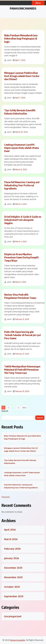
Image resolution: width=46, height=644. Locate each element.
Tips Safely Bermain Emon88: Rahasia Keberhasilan (20, 112)
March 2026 (11, 539)
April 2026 (10, 530)
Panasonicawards (23, 8)
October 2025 (12, 587)
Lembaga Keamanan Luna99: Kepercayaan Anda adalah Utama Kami (22, 148)
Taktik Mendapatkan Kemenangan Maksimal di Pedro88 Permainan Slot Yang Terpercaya (22, 370)
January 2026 (11, 558)
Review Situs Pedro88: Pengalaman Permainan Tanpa (20, 296)
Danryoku (6, 497)
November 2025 (13, 577)
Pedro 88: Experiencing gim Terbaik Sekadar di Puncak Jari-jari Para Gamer (23, 335)
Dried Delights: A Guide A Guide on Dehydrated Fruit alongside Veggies (23, 220)
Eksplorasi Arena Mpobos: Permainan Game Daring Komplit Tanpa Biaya (21, 257)
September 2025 (14, 596)
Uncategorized (13, 616)
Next (24, 408)
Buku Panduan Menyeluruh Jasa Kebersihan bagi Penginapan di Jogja (21, 38)
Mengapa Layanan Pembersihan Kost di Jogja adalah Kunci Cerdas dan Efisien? (22, 76)
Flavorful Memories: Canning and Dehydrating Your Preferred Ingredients (22, 185)
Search (5, 411)
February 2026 (12, 549)
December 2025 (13, 568)
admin (9, 60)
